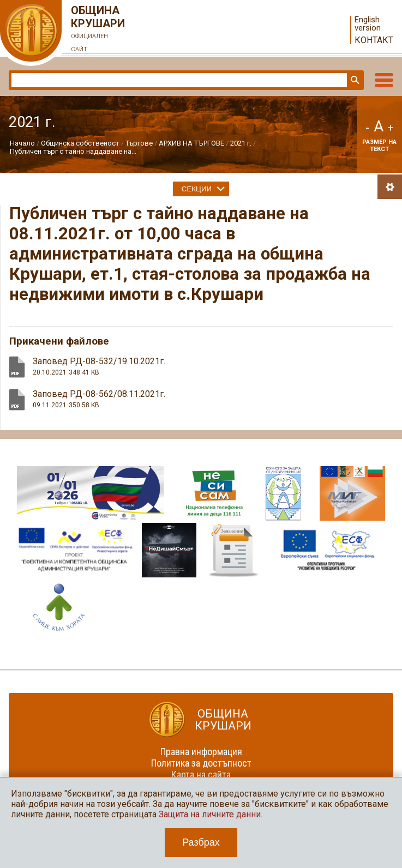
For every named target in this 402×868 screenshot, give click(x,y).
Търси (354, 80)
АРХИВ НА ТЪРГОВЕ (191, 143)
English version (368, 24)
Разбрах (201, 842)
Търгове (139, 143)
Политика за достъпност (201, 763)
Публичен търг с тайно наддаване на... (73, 151)
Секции (197, 189)
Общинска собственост (80, 143)
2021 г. (241, 143)
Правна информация (201, 752)
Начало (22, 143)
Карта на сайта (201, 774)
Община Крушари (98, 30)
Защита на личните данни (210, 814)
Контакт (374, 40)
